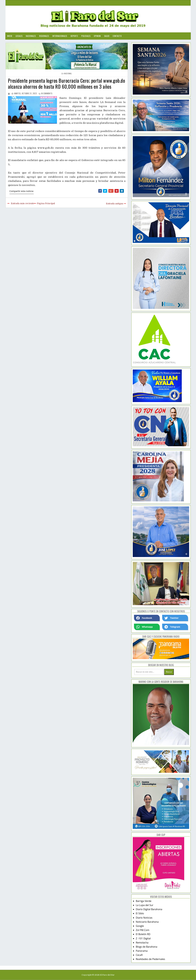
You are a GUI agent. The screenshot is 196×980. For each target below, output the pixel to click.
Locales (19, 36)
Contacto (117, 36)
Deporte (74, 36)
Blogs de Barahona (147, 947)
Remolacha (142, 943)
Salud (107, 36)
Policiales (86, 36)
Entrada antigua (115, 204)
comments (47, 93)
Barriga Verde (144, 901)
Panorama (142, 951)
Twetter (171, 618)
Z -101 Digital (143, 938)
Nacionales (31, 36)
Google (140, 926)
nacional (68, 73)
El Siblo (140, 913)
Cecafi (139, 955)
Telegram (172, 627)
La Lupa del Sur (145, 905)
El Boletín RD (143, 934)
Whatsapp (144, 627)
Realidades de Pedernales (150, 959)
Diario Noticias (144, 918)
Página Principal (46, 203)
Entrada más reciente (23, 203)
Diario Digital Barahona (149, 909)
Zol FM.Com (143, 930)
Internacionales (60, 36)
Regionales (44, 36)
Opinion (97, 36)
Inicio (10, 36)
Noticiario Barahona (147, 922)
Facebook (144, 618)
